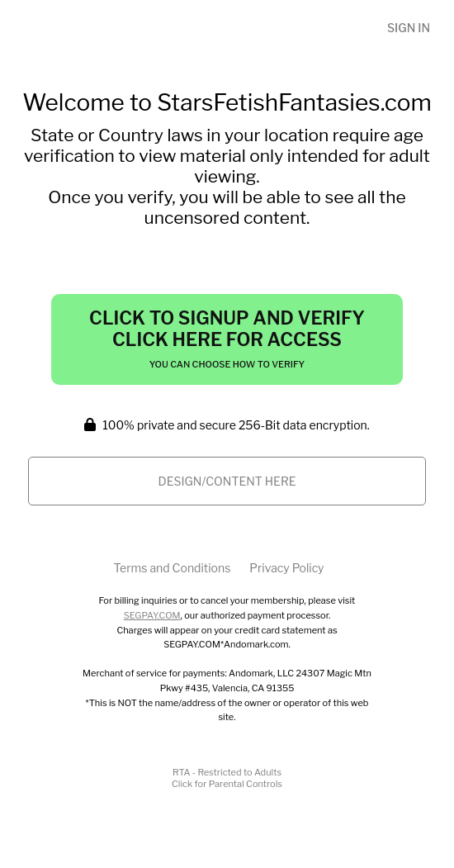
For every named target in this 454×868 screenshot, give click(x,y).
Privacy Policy (286, 568)
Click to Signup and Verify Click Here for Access (227, 339)
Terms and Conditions (172, 568)
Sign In (409, 28)
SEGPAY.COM (152, 615)
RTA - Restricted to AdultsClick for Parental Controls (227, 778)
